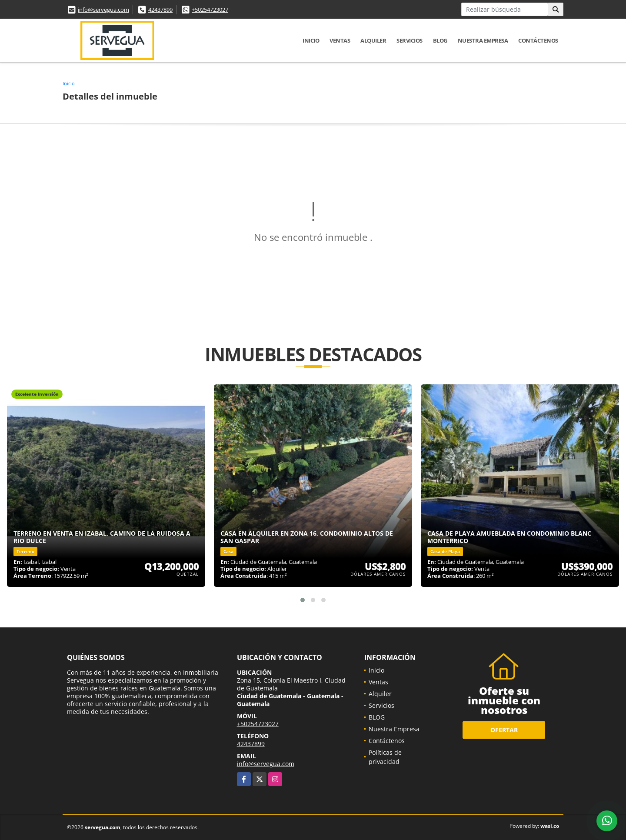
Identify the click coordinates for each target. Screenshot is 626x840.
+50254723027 (210, 10)
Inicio (311, 40)
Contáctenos (538, 40)
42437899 (160, 10)
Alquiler (373, 40)
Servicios (410, 40)
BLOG (440, 40)
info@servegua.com (103, 10)
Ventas (340, 40)
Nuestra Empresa (483, 40)
